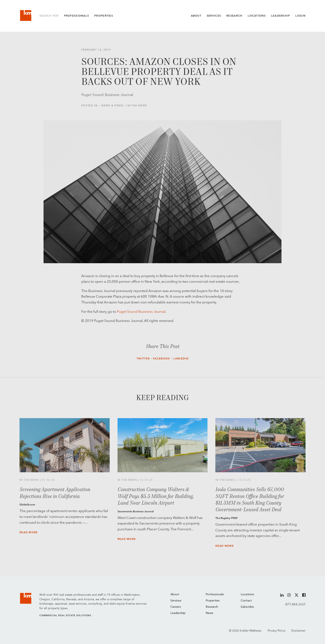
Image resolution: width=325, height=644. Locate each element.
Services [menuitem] (176, 601)
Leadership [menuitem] (178, 613)
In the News (137, 105)
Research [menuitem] (212, 607)
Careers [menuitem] (176, 607)
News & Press (113, 105)
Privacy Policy (276, 630)
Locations (257, 16)
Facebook (161, 359)
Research (234, 16)
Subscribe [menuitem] (247, 607)
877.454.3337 (295, 604)
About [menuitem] (175, 595)
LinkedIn (181, 359)
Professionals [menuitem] (215, 595)
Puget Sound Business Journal (141, 312)
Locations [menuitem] (247, 595)
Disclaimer (298, 630)
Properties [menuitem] (213, 601)
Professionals (77, 16)
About (196, 16)
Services (214, 16)
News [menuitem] (209, 613)
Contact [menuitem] (246, 601)
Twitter (143, 359)
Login (300, 16)
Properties (104, 16)
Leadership (281, 16)
